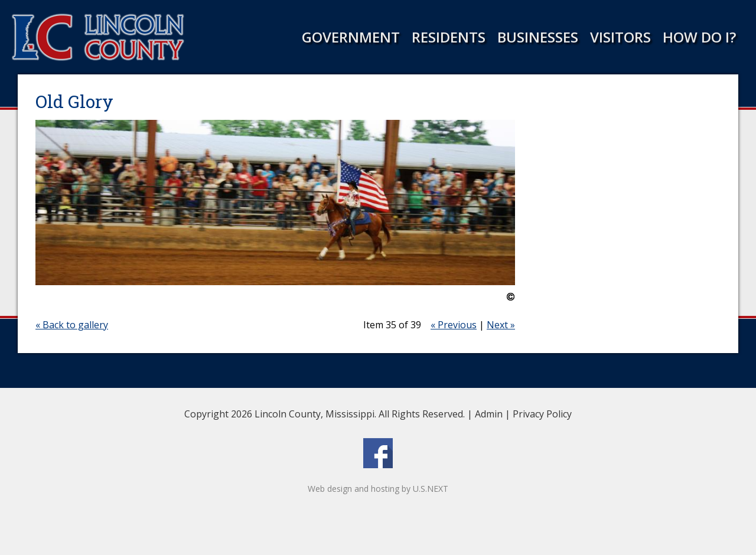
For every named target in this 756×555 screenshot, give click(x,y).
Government (351, 37)
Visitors (620, 37)
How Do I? (699, 37)
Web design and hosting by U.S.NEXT (378, 489)
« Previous (454, 325)
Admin (489, 414)
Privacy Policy (542, 414)
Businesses (538, 37)
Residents (449, 37)
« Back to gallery (72, 325)
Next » (501, 325)
